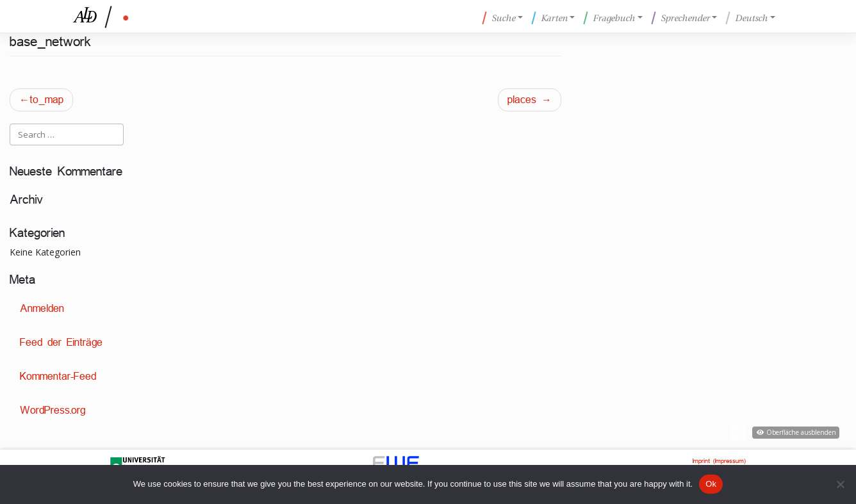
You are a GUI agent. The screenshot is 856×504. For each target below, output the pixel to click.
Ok (711, 484)
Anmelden (42, 308)
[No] (840, 484)
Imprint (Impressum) (719, 461)
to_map (46, 100)
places (522, 100)
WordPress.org (53, 410)
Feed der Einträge (61, 342)
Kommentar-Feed (58, 376)
